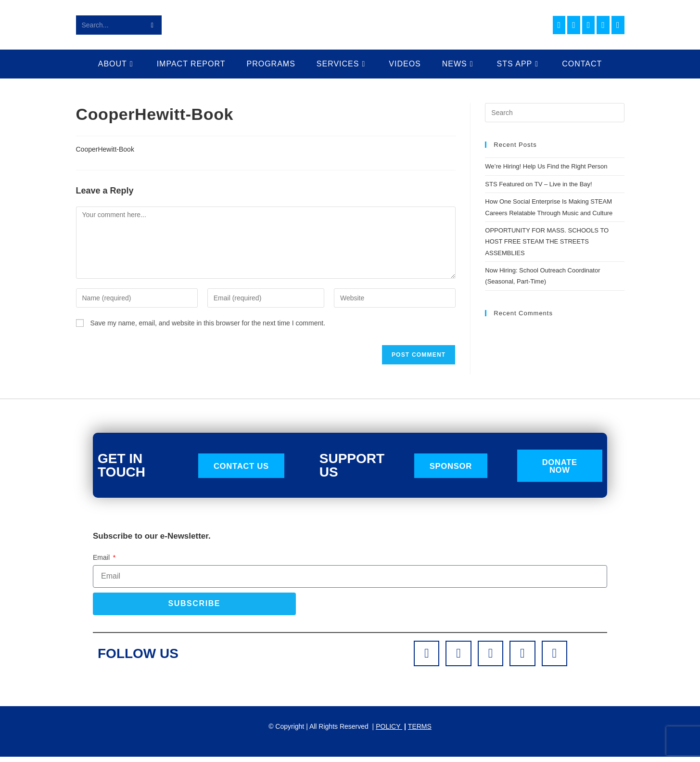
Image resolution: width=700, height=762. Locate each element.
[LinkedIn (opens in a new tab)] (589, 25)
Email (102, 559)
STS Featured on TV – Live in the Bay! (538, 184)
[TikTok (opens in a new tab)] (618, 25)
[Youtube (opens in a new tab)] (603, 25)
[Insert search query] (554, 113)
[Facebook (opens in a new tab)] (559, 25)
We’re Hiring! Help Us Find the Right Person (546, 166)
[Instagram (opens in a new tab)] (574, 25)
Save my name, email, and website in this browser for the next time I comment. (208, 323)
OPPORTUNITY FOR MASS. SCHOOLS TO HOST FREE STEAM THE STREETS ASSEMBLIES (547, 242)
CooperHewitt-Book (105, 149)
